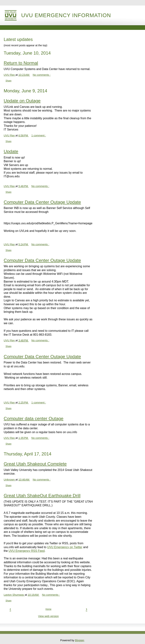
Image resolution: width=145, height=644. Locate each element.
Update (11, 151)
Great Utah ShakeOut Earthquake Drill (42, 496)
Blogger (80, 640)
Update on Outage (22, 101)
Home (48, 609)
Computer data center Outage (34, 418)
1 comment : (39, 135)
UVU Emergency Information (66, 15)
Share (8, 81)
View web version (49, 616)
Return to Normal (21, 63)
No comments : (42, 75)
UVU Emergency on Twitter (65, 547)
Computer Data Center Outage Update (42, 202)
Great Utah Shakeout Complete (35, 464)
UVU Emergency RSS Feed (26, 551)
